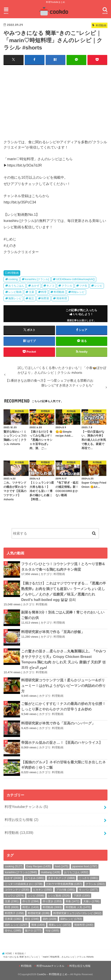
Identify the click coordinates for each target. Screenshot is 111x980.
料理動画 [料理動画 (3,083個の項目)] (52, 907)
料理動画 (13, 273)
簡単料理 (62, 298)
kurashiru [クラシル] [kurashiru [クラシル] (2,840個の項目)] (21, 872)
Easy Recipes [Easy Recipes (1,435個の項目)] (39, 866)
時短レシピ (78, 292)
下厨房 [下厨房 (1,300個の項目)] (82, 895)
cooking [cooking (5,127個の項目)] (14, 866)
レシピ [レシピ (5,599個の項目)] (36, 895)
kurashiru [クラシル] (37, 279)
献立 (31, 298)
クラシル (67, 286)
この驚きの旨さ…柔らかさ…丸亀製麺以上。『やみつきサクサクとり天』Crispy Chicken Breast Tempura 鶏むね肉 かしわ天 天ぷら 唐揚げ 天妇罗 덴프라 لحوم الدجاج (64, 659)
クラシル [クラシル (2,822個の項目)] (95, 884)
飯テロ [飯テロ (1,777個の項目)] (33, 931)
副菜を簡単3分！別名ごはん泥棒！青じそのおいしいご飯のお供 (63, 615)
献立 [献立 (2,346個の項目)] (32, 919)
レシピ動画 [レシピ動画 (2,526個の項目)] (59, 895)
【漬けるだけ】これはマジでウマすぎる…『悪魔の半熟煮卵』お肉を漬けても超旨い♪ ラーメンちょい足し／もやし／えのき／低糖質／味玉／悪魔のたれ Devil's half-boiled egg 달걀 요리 (63, 591)
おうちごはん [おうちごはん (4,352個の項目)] (76, 872)
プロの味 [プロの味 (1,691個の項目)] (65, 890)
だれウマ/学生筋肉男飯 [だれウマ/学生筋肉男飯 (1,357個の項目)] (64, 884)
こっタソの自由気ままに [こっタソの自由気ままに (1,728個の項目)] (24, 884)
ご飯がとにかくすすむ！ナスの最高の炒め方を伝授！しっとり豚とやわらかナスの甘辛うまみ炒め (63, 706)
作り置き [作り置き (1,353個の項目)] (52, 901)
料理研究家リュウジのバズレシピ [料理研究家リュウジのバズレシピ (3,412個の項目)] (77, 913)
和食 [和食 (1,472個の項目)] (72, 901)
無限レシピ (15, 298)
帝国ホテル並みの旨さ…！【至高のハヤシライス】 (62, 742)
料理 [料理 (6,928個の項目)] (12, 907)
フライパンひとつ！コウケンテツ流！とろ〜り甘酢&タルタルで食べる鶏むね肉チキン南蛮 (63, 566)
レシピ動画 (15, 292)
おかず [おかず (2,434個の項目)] (13, 878)
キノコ (50, 286)
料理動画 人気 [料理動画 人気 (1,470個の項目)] (78, 907)
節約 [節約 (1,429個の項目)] (50, 919)
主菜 (31, 292)
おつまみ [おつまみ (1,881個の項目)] (35, 878)
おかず (35, 286)
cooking (13, 279)
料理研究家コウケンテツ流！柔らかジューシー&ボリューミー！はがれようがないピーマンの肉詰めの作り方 (63, 685)
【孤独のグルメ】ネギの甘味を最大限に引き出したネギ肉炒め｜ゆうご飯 (63, 765)
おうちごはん (16, 286)
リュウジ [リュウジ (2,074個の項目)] (14, 895)
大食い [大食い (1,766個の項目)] (91, 901)
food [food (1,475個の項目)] (62, 866)
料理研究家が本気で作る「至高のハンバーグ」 (58, 723)
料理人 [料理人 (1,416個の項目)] (31, 907)
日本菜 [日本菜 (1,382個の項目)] (13, 919)
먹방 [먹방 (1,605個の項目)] (52, 931)
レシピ (98, 286)
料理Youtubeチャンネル (26, 807)
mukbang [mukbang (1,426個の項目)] (51, 872)
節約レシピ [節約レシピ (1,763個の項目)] (71, 919)
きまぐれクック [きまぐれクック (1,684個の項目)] (61, 878)
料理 (44, 292)
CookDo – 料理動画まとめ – (53, 974)
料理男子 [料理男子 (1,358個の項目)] (14, 913)
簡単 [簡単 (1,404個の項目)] (38, 925)
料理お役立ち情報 (21, 819)
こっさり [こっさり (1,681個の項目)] (88, 878)
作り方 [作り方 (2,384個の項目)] (31, 901)
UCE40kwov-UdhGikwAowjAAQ (75, 279)
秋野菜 (45, 298)
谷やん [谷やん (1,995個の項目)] (13, 931)
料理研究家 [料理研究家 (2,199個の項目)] (39, 913)
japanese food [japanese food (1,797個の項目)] (85, 866)
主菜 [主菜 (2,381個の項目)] (12, 901)
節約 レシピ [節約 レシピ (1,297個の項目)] (16, 925)
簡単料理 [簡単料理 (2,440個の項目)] (84, 925)
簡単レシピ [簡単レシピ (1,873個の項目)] (59, 925)
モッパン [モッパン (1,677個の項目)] (88, 890)
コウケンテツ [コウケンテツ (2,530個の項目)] (17, 890)
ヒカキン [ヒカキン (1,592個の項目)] (43, 890)
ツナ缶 (83, 286)
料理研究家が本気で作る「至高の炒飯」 (53, 632)
